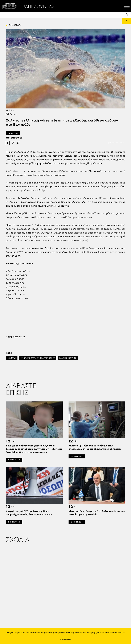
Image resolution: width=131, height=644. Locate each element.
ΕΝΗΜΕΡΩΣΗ (13, 133)
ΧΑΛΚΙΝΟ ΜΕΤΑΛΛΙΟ (68, 358)
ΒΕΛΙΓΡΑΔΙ (12, 358)
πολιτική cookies (117, 633)
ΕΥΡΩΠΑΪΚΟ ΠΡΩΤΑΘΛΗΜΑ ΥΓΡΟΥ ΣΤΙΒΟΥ (38, 358)
